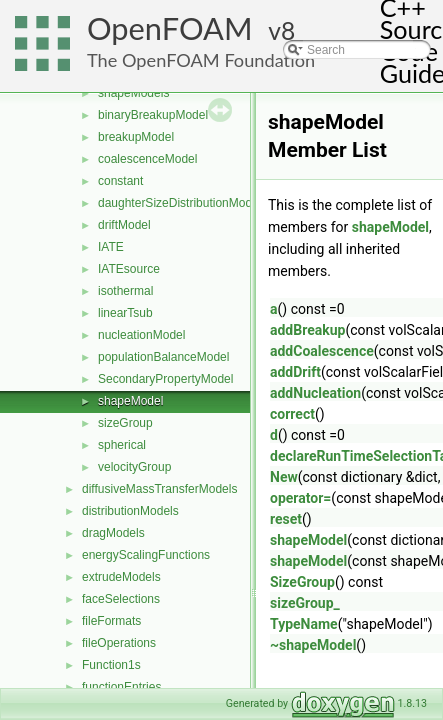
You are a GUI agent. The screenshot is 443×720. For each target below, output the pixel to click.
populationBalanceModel (163, 357)
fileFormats (111, 621)
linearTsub (125, 313)
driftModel (124, 225)
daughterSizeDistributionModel (179, 203)
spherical (122, 445)
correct (292, 414)
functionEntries (121, 687)
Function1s (111, 665)
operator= (300, 498)
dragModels (113, 533)
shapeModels (133, 93)
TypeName (304, 624)
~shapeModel (313, 645)
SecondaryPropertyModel (165, 379)
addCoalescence (322, 351)
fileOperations (119, 643)
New (284, 477)
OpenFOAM (170, 28)
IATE (111, 247)
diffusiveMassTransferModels (159, 489)
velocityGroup (134, 467)
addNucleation (315, 393)
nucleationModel (141, 335)
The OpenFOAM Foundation (201, 60)
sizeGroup (125, 423)
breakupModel (136, 137)
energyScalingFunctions (146, 555)
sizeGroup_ (305, 603)
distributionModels (130, 511)
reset (286, 519)
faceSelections (121, 599)
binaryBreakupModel (153, 115)
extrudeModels (121, 577)
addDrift (295, 372)
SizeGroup (302, 582)
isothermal (125, 291)
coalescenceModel (147, 159)
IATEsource (129, 269)
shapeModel (130, 401)
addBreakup (307, 330)
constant (120, 181)
